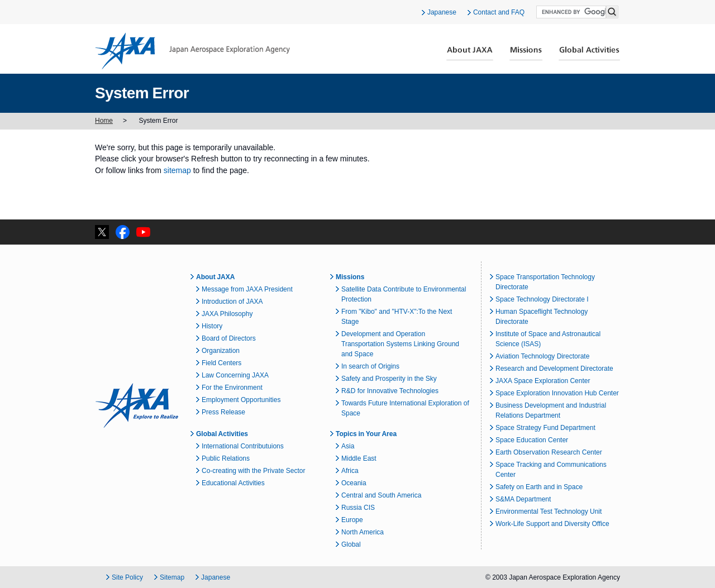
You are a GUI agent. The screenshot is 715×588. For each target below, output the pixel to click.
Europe (352, 520)
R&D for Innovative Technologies (390, 391)
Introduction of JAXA (232, 302)
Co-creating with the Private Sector (253, 471)
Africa (350, 471)
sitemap (177, 170)
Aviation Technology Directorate (542, 356)
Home (104, 121)
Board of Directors (229, 338)
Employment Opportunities (241, 400)
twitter (102, 232)
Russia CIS (358, 508)
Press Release (223, 412)
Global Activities (589, 54)
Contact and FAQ (499, 12)
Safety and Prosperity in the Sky (389, 379)
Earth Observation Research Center (549, 452)
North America (363, 532)
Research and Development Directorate (554, 369)
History (212, 326)
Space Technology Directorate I (542, 299)
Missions (526, 54)
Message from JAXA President (247, 289)
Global (351, 544)
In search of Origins (370, 366)
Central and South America (381, 495)
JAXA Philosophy (227, 314)
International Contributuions (243, 446)
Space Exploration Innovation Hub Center (557, 393)
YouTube (143, 232)
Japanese (442, 12)
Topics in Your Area (366, 434)
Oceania (354, 483)
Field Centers (221, 363)
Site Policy (127, 577)
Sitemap (172, 577)
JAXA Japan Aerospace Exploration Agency (192, 51)
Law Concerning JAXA (235, 375)
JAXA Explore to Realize (137, 405)
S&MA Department (523, 499)
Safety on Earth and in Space (539, 487)
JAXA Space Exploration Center (543, 381)
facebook (123, 232)
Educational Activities (233, 483)
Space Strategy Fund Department (545, 428)
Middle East (359, 458)
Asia (348, 446)
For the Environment (232, 388)
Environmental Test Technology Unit (549, 511)
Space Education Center (532, 440)
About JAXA (470, 54)
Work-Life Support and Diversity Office (552, 524)
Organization (221, 351)
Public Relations (226, 458)
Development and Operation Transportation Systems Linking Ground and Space (400, 344)
